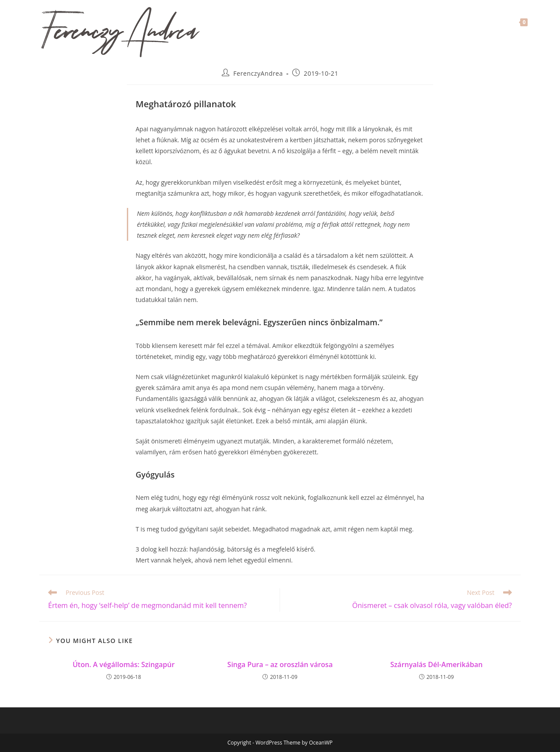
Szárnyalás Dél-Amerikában (436, 664)
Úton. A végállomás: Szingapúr (124, 664)
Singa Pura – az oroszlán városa (280, 664)
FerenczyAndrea (258, 73)
